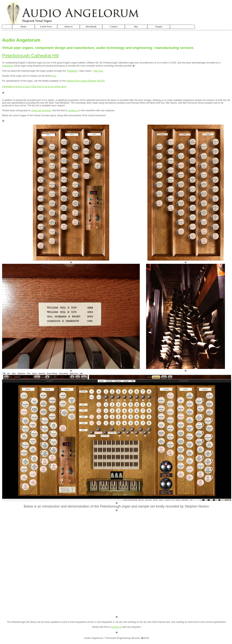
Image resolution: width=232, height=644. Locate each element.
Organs (159, 27)
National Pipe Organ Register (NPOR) (86, 81)
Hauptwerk (8, 66)
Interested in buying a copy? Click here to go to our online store (34, 87)
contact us (73, 110)
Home (24, 27)
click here (98, 71)
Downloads (91, 27)
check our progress (41, 110)
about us (69, 27)
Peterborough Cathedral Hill (30, 56)
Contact (114, 27)
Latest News (46, 27)
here (54, 76)
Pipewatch (72, 71)
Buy (136, 27)
